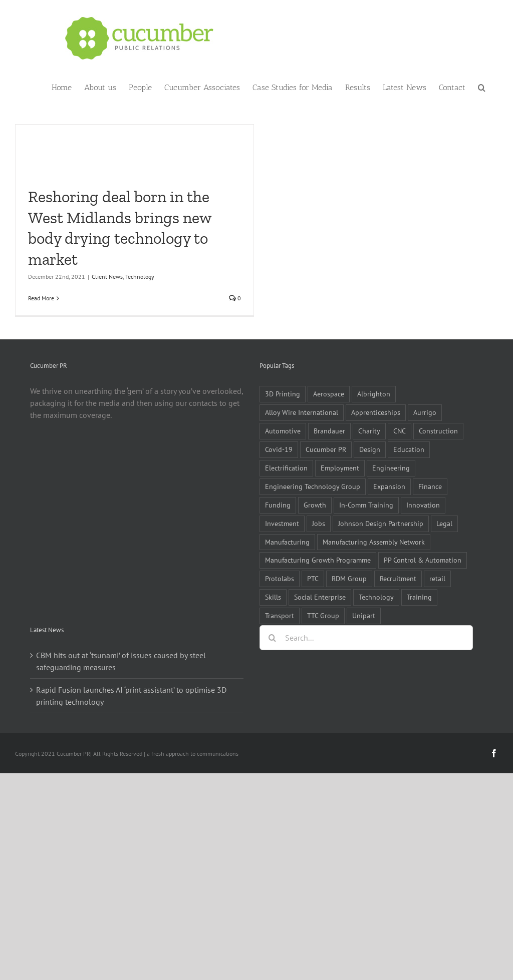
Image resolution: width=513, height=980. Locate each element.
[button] (482, 87)
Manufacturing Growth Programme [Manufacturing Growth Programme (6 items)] (318, 560)
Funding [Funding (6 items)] (278, 505)
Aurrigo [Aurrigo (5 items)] (425, 412)
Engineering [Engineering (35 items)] (391, 468)
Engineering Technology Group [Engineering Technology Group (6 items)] (313, 486)
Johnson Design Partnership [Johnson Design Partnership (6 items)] (381, 523)
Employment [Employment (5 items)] (340, 468)
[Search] (272, 638)
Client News (107, 277)
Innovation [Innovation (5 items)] (423, 505)
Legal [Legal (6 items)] (444, 523)
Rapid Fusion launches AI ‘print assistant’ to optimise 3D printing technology (131, 696)
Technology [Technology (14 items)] (376, 597)
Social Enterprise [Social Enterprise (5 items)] (320, 597)
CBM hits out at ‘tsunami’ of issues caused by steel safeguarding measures (121, 661)
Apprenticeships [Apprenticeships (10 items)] (376, 412)
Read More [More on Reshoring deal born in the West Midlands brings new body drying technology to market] (41, 298)
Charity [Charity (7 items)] (369, 431)
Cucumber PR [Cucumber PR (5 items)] (326, 449)
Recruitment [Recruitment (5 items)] (398, 578)
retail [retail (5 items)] (437, 578)
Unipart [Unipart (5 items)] (364, 615)
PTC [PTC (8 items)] (313, 578)
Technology (140, 277)
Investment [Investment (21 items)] (282, 523)
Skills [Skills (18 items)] (273, 597)
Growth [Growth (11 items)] (315, 505)
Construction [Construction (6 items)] (438, 431)
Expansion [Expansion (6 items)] (389, 486)
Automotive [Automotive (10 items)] (283, 431)
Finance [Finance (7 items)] (430, 486)
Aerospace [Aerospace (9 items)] (329, 394)
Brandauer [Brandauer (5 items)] (329, 431)
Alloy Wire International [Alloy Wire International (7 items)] (302, 412)
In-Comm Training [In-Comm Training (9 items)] (366, 505)
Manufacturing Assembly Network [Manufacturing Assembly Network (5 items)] (374, 542)
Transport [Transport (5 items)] (280, 615)
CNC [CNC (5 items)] (400, 431)
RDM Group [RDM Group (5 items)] (349, 578)
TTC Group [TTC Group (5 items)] (323, 615)
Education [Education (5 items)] (409, 449)
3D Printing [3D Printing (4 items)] (283, 394)
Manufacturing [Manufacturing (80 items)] (287, 542)
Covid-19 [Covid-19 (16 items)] (279, 449)
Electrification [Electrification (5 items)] (286, 468)
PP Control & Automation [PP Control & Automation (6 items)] (423, 560)
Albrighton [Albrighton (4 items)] (374, 394)
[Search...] (366, 638)
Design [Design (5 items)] (370, 449)
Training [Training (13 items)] (419, 597)
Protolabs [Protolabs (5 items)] (280, 578)
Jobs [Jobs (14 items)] (319, 523)
